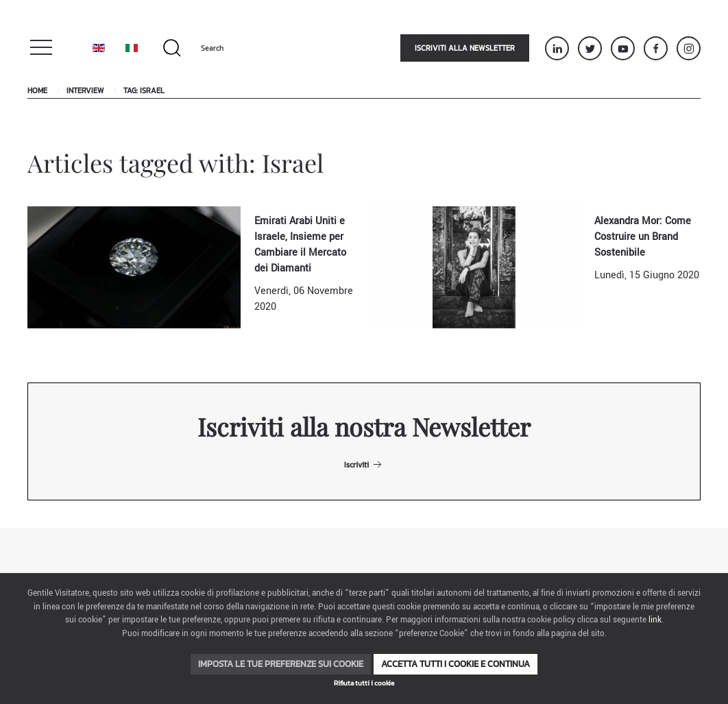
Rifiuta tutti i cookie (364, 683)
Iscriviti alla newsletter (465, 48)
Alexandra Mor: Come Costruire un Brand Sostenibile (643, 237)
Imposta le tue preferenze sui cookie (281, 664)
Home (37, 90)
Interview (85, 90)
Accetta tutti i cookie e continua (456, 664)
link (655, 620)
